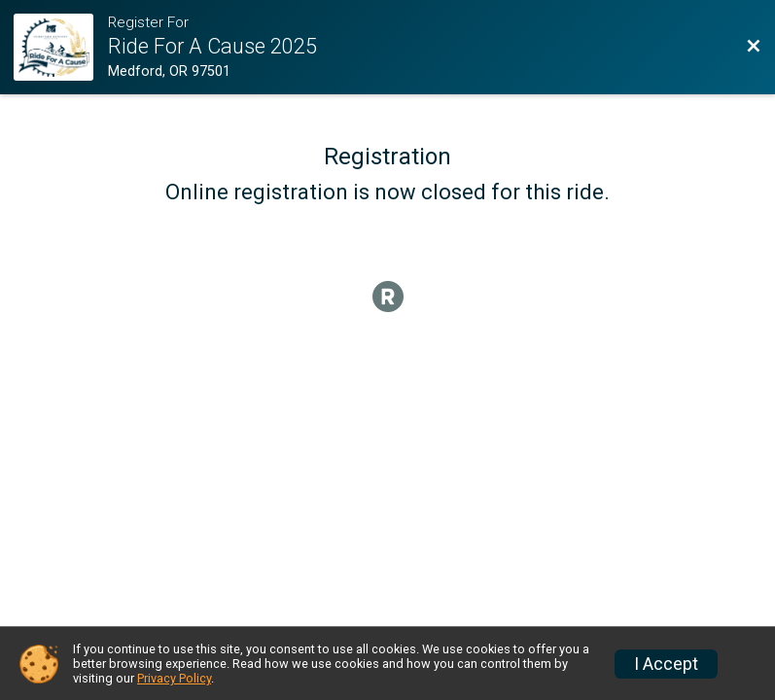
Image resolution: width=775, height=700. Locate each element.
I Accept (666, 664)
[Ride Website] (60, 47)
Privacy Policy (174, 678)
